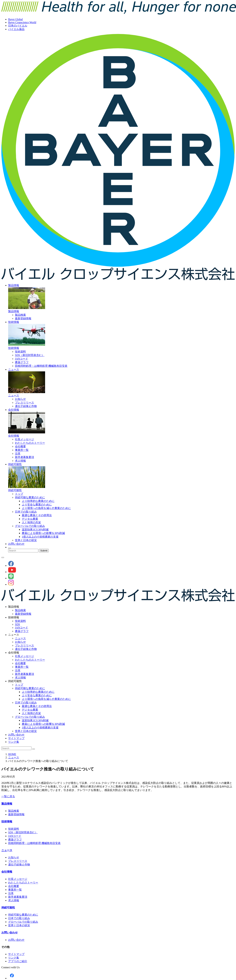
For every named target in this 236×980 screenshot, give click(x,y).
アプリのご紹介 (18, 961)
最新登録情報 (23, 318)
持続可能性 (15, 464)
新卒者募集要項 (25, 457)
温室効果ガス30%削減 (35, 530)
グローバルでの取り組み (30, 526)
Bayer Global (15, 19)
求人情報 (20, 461)
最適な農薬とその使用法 (37, 515)
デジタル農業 (30, 519)
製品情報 (14, 285)
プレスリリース (25, 403)
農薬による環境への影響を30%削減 (43, 533)
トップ (19, 494)
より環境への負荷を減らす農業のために (46, 508)
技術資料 (20, 352)
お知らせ (20, 399)
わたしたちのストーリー (30, 443)
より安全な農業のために (37, 505)
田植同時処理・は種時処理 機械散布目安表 (41, 366)
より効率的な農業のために (38, 501)
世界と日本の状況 (26, 540)
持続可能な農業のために (30, 497)
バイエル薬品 (16, 29)
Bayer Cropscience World (22, 22)
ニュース (14, 369)
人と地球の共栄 (31, 522)
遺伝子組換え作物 (26, 406)
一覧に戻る (8, 796)
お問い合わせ (16, 544)
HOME (12, 754)
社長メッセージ (25, 439)
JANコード (22, 359)
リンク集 (14, 742)
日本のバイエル (18, 26)
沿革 (18, 454)
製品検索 (20, 315)
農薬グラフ (22, 362)
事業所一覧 (22, 450)
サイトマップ (16, 738)
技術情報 (14, 322)
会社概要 (20, 446)
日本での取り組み (26, 512)
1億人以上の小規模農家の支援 (40, 537)
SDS (17, 624)
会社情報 (14, 410)
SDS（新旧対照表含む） (30, 355)
